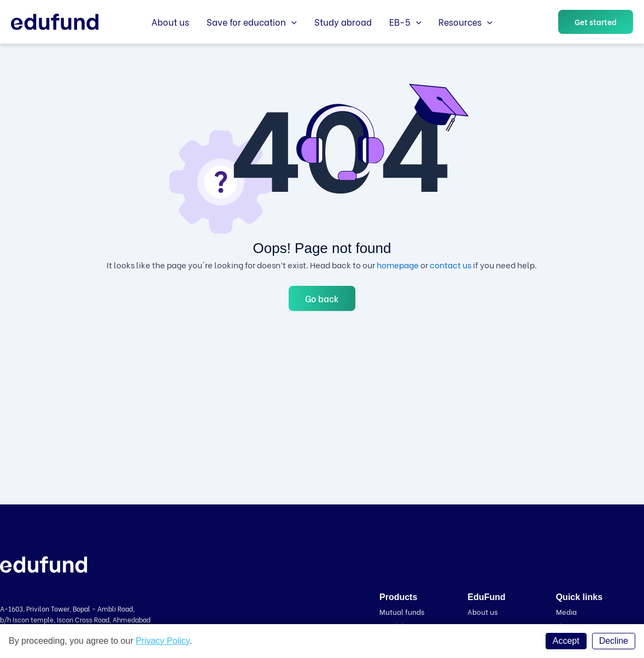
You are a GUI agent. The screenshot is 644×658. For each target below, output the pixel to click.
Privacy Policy (162, 641)
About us (170, 22)
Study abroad (343, 22)
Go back (322, 298)
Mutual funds (402, 611)
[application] (291, 22)
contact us (450, 265)
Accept (566, 641)
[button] (596, 22)
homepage (398, 265)
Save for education (252, 22)
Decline (614, 641)
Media (566, 611)
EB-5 (405, 22)
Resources (466, 22)
